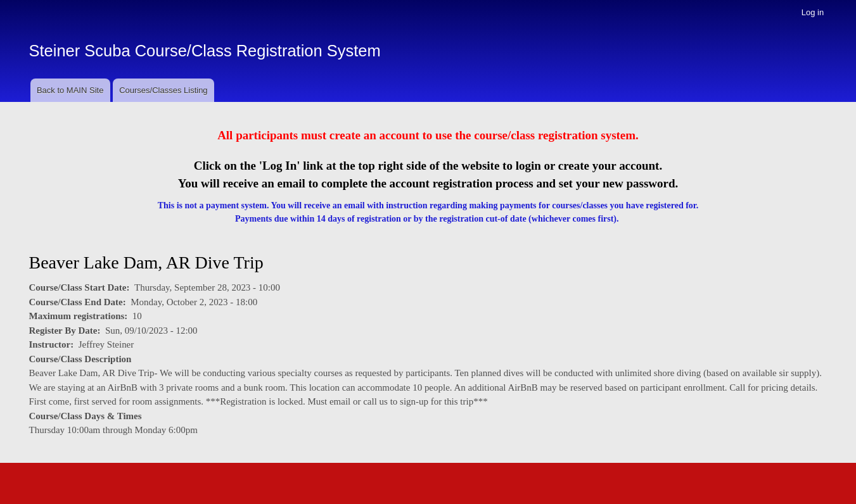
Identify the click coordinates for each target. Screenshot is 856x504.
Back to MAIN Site (70, 90)
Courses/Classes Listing (163, 90)
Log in (813, 12)
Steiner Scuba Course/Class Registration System (205, 51)
